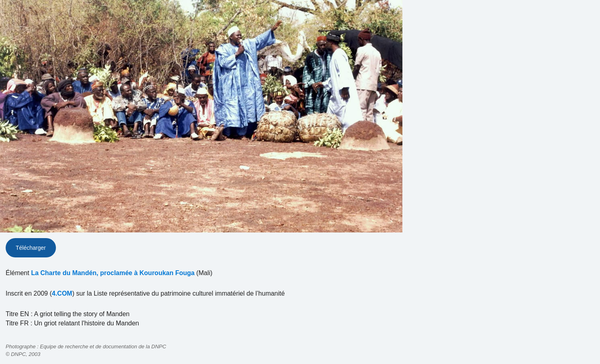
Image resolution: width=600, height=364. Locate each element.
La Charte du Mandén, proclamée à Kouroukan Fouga (113, 273)
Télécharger (31, 248)
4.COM (62, 293)
